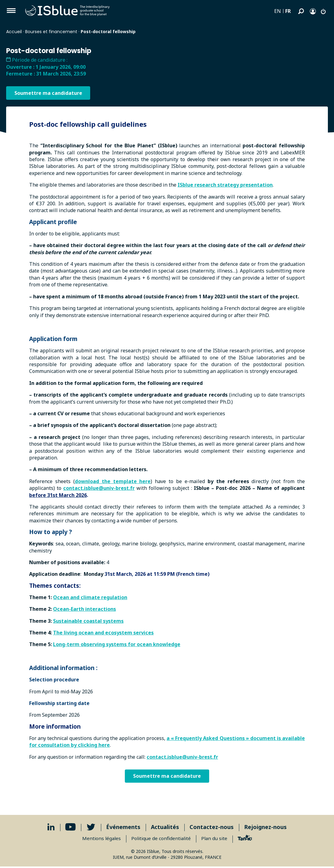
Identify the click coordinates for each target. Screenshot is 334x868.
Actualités (165, 828)
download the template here (113, 481)
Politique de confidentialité (161, 840)
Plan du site (216, 840)
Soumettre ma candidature (49, 93)
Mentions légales (99, 840)
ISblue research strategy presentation (225, 185)
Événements (123, 828)
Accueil (14, 32)
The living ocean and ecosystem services (103, 633)
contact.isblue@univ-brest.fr (99, 488)
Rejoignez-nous (265, 828)
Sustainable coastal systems (88, 621)
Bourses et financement (51, 32)
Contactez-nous (212, 828)
